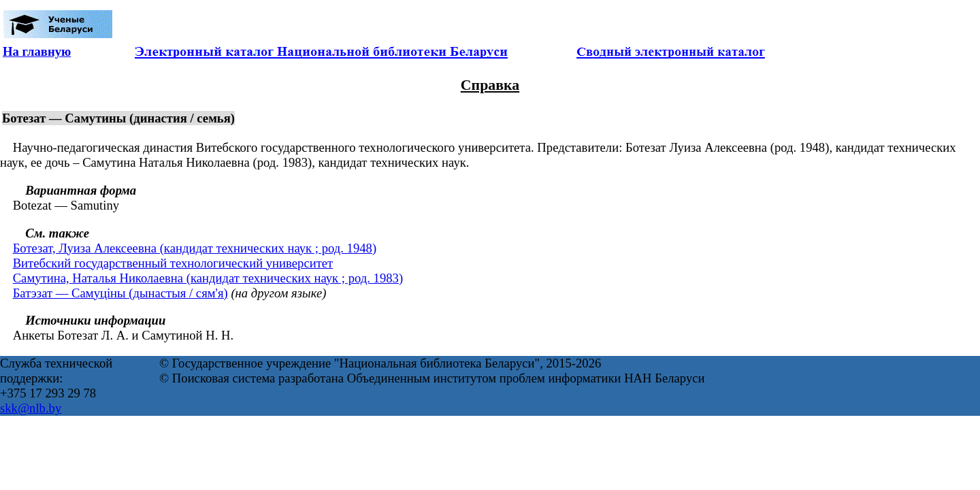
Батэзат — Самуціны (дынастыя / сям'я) (120, 293)
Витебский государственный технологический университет (173, 263)
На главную (37, 51)
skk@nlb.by (31, 408)
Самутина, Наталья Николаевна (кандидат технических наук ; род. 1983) (208, 278)
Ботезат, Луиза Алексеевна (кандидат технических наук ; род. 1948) (195, 248)
